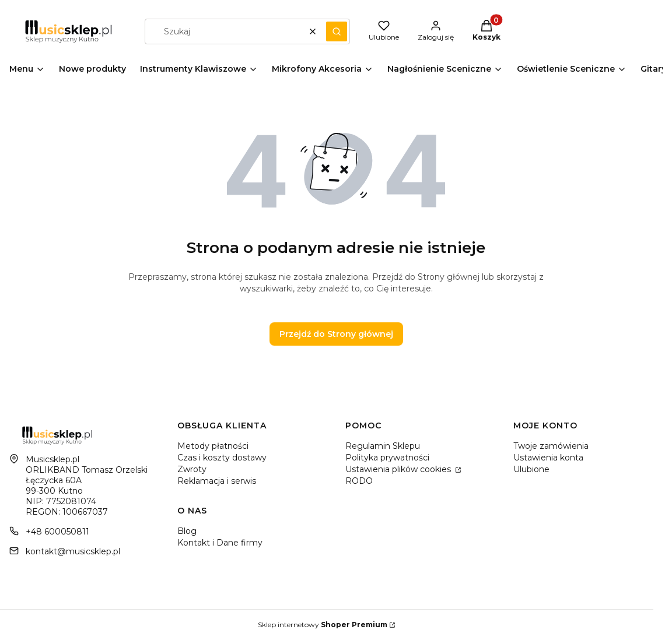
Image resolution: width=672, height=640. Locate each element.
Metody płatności (213, 446)
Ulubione (531, 469)
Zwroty (192, 469)
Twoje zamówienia (551, 446)
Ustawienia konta (548, 458)
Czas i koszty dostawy (222, 458)
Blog (187, 531)
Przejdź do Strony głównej (336, 334)
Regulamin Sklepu (383, 446)
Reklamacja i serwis (217, 481)
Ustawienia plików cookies (399, 469)
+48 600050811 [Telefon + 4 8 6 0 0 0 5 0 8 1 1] (57, 532)
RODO (359, 481)
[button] (337, 31)
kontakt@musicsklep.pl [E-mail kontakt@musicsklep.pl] (73, 551)
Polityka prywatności (387, 458)
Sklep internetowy (323, 625)
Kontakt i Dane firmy (220, 543)
